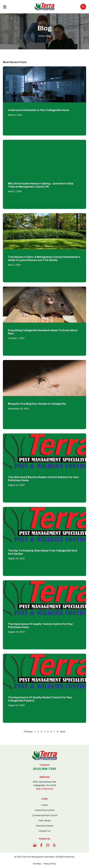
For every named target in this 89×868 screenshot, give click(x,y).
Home (41, 36)
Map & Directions (45, 789)
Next (63, 732)
